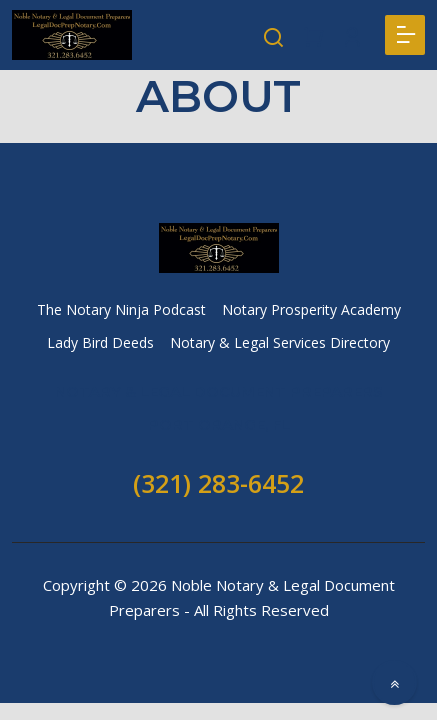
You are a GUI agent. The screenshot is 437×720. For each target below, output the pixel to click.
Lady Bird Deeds (100, 342)
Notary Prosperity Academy (311, 309)
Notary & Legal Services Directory (280, 342)
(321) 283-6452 (218, 483)
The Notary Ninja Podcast (121, 309)
